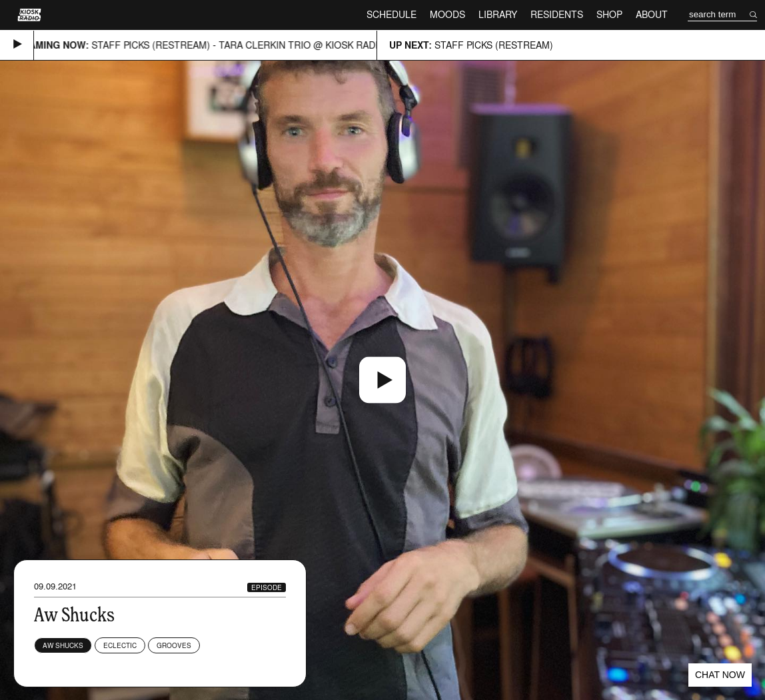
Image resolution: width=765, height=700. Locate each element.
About (652, 14)
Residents (557, 14)
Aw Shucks (63, 645)
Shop (609, 14)
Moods (447, 14)
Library (498, 14)
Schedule (391, 14)
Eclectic (120, 645)
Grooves (174, 645)
